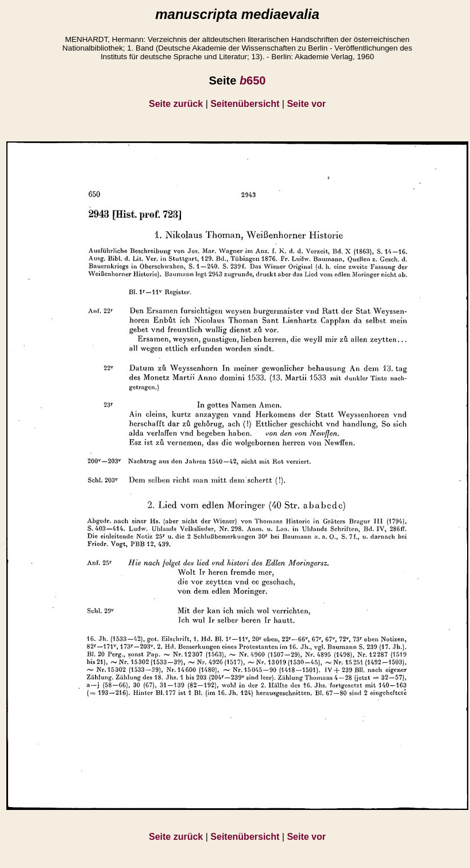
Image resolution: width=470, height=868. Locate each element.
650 (253, 80)
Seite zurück (176, 104)
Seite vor (306, 104)
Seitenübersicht (245, 104)
